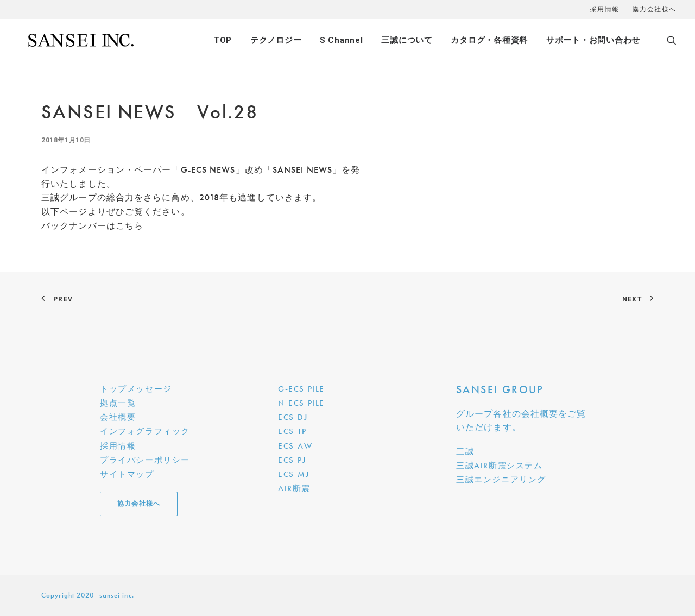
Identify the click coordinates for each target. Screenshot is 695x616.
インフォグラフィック (145, 431)
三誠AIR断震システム (500, 466)
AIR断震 (294, 488)
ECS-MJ (294, 474)
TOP (223, 40)
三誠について (407, 40)
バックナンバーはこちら (92, 226)
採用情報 (604, 9)
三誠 (465, 451)
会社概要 (118, 417)
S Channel (342, 40)
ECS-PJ (292, 460)
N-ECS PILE (301, 403)
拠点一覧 (118, 403)
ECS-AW (295, 446)
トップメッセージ (136, 389)
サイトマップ (127, 474)
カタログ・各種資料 (489, 40)
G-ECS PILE (301, 389)
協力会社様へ (654, 9)
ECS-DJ (293, 417)
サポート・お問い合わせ (593, 40)
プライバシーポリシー (145, 460)
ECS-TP (292, 431)
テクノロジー (276, 40)
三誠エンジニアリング (501, 480)
